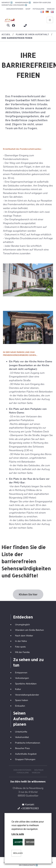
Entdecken (23, 617)
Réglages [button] (17, 853)
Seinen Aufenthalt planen (23, 719)
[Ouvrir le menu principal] (50, 20)
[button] (8, 25)
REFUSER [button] (30, 842)
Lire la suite (18, 834)
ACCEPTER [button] (19, 842)
